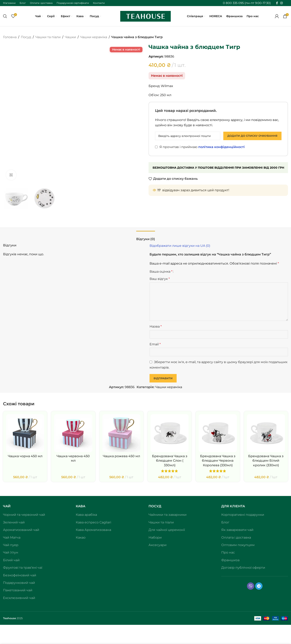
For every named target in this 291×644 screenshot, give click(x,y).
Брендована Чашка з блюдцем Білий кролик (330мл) (266, 461)
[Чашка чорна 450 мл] (25, 433)
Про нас (228, 552)
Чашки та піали (48, 37)
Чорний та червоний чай (24, 515)
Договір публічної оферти (243, 568)
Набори (155, 537)
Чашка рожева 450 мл (121, 456)
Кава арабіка (86, 515)
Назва (156, 326)
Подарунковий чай (19, 583)
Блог (225, 522)
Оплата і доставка (236, 537)
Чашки (70, 37)
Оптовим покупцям (238, 545)
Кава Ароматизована (93, 530)
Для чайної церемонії (167, 530)
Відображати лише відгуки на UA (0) (180, 246)
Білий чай (11, 560)
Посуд (26, 37)
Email (155, 344)
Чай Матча (12, 537)
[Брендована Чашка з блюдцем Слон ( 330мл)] (170, 433)
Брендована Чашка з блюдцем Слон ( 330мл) (170, 461)
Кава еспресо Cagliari (93, 522)
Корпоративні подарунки (243, 515)
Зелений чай (14, 522)
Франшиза (230, 560)
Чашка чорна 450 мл (25, 456)
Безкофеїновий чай (20, 575)
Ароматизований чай (21, 530)
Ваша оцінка (161, 272)
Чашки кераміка (94, 37)
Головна (10, 37)
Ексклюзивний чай (19, 598)
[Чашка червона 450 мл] (73, 433)
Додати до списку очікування (252, 136)
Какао (81, 537)
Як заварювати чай (237, 530)
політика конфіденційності (221, 147)
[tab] (146, 237)
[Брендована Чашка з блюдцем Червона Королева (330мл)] (218, 433)
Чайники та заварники (168, 515)
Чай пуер (11, 545)
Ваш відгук (160, 279)
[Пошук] (5, 16)
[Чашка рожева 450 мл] (121, 433)
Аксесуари (158, 545)
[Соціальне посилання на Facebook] (277, 3)
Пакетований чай (18, 590)
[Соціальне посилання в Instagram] (282, 3)
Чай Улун (11, 552)
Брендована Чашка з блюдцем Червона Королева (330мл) (218, 461)
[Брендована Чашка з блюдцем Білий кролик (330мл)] (266, 433)
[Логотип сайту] (145, 16)
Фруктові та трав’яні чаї (23, 568)
